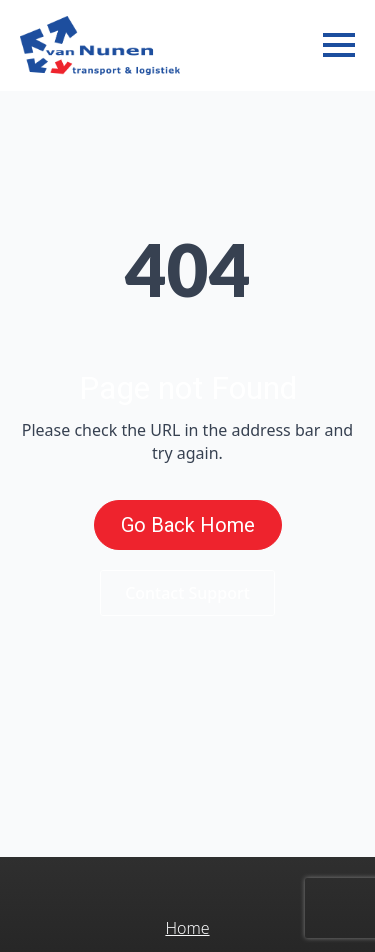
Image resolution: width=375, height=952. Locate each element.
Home (187, 928)
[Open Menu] (339, 45)
